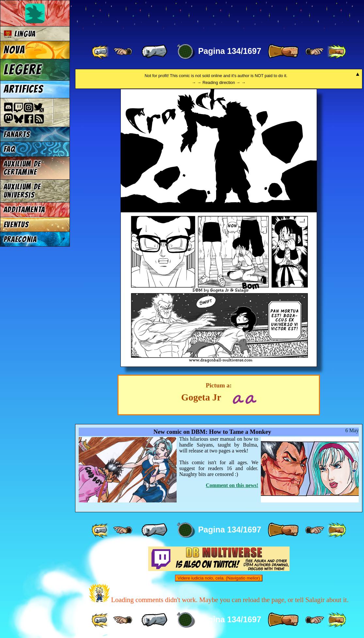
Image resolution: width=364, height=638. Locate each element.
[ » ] (283, 52)
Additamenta (24, 210)
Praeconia (20, 239)
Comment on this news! (232, 485)
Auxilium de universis (22, 191)
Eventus (16, 225)
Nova (14, 50)
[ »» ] (337, 52)
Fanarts (17, 134)
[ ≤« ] (123, 52)
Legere (23, 70)
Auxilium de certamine (22, 168)
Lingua (20, 34)
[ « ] (154, 52)
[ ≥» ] (315, 52)
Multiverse (170, 18)
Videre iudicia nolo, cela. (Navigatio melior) (219, 578)
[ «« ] (101, 52)
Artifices (23, 89)
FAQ (9, 149)
